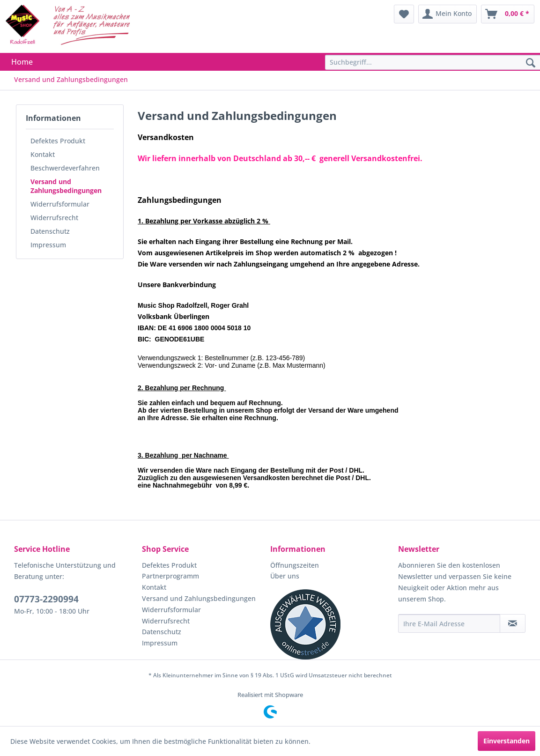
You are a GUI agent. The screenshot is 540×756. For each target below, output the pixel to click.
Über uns (285, 576)
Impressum (48, 245)
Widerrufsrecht (54, 218)
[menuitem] (404, 14)
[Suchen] (531, 63)
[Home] (22, 62)
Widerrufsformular (60, 204)
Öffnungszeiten (295, 565)
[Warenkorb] (508, 14)
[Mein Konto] (448, 14)
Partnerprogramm (170, 576)
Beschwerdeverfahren (65, 168)
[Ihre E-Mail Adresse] (449, 623)
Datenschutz (50, 231)
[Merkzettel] (404, 14)
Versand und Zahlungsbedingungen (66, 186)
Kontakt (43, 154)
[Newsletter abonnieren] (513, 623)
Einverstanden (507, 741)
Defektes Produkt (58, 141)
